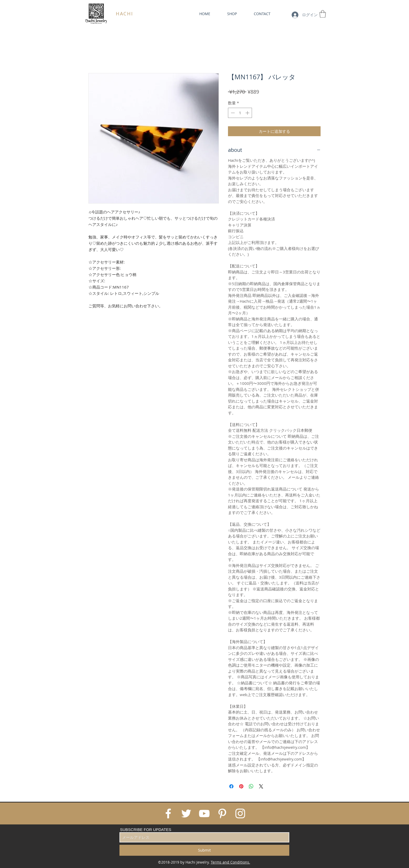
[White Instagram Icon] (240, 813)
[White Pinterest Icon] (222, 813)
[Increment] (248, 113)
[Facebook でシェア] (231, 786)
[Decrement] (232, 113)
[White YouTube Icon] (204, 813)
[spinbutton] (240, 113)
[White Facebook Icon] (168, 813)
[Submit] (204, 850)
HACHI (125, 14)
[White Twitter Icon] (186, 813)
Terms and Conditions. (230, 862)
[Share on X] (261, 786)
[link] (323, 14)
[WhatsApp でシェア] (251, 786)
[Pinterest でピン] (241, 786)
